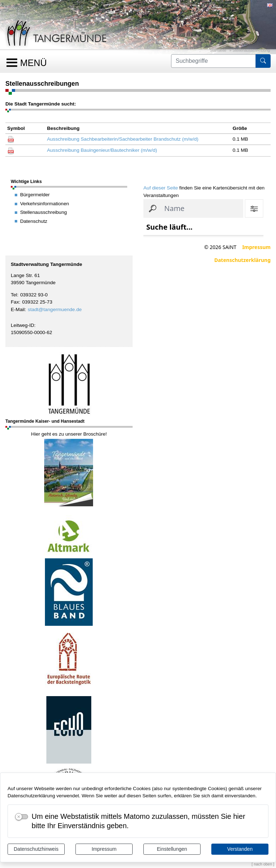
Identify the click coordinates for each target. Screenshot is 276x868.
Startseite (218, 50)
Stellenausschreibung (251, 50)
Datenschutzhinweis (36, 849)
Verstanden (240, 849)
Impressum (104, 849)
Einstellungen (172, 849)
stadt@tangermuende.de (55, 309)
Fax (15, 302)
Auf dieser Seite (161, 188)
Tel (14, 295)
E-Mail (18, 309)
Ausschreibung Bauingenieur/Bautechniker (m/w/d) (102, 150)
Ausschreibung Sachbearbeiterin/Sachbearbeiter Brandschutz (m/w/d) (123, 139)
